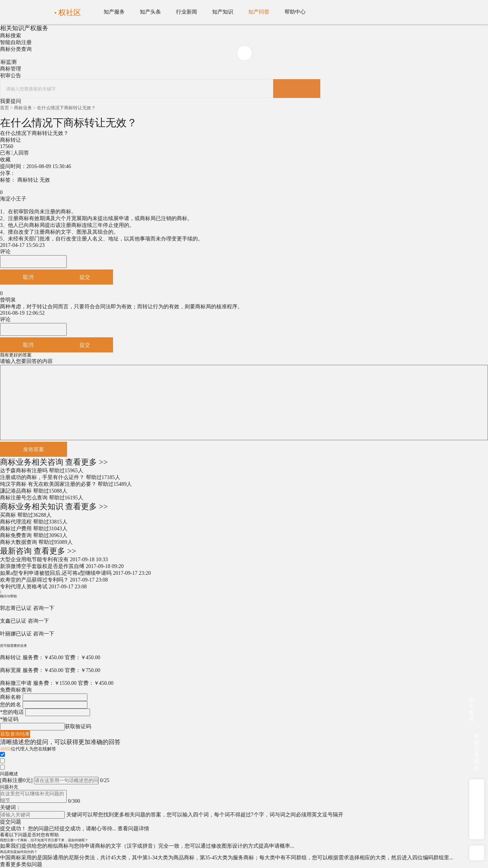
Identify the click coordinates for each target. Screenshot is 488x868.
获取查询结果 (15, 734)
